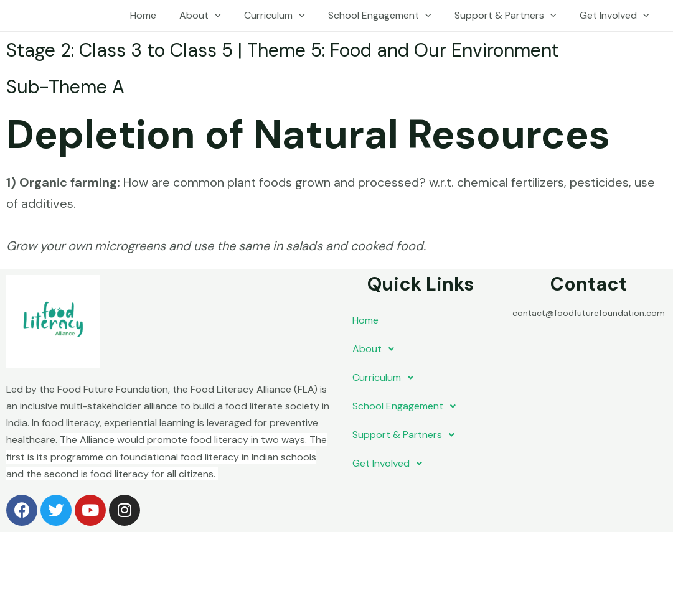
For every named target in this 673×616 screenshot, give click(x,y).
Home (161, 15)
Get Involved (616, 16)
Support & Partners (511, 16)
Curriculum (286, 16)
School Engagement (388, 16)
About (215, 16)
